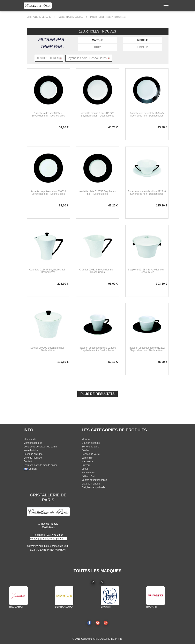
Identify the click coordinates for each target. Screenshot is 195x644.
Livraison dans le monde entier (40, 465)
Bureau (86, 465)
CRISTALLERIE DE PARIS (39, 17)
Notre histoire (31, 450)
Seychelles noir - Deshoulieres (112, 17)
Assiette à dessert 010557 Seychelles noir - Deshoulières (48, 114)
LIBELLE (142, 47)
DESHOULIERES (75, 17)
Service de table (90, 447)
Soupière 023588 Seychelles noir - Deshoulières (147, 271)
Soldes (85, 450)
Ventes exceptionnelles (94, 480)
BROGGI (106, 607)
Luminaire (87, 458)
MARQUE (97, 40)
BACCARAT (16, 607)
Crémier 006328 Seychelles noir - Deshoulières (97, 271)
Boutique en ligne (33, 454)
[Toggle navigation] (166, 6)
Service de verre (91, 454)
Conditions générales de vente (40, 447)
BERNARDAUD (64, 607)
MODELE (142, 40)
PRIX (97, 47)
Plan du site (30, 439)
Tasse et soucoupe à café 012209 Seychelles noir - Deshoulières (97, 349)
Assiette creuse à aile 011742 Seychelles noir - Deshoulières (97, 114)
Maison (86, 439)
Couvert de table (91, 443)
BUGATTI (152, 607)
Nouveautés (88, 473)
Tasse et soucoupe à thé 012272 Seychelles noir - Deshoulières (147, 349)
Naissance (87, 461)
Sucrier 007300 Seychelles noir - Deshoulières (48, 349)
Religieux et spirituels (93, 487)
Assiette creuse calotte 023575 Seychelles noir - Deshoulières (147, 114)
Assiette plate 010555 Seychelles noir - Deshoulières (97, 193)
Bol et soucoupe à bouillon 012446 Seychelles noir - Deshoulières (147, 193)
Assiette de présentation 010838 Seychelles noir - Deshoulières (48, 193)
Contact (28, 461)
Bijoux (85, 469)
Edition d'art (88, 476)
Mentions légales (33, 443)
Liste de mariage (33, 458)
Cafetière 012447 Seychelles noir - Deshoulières (48, 271)
